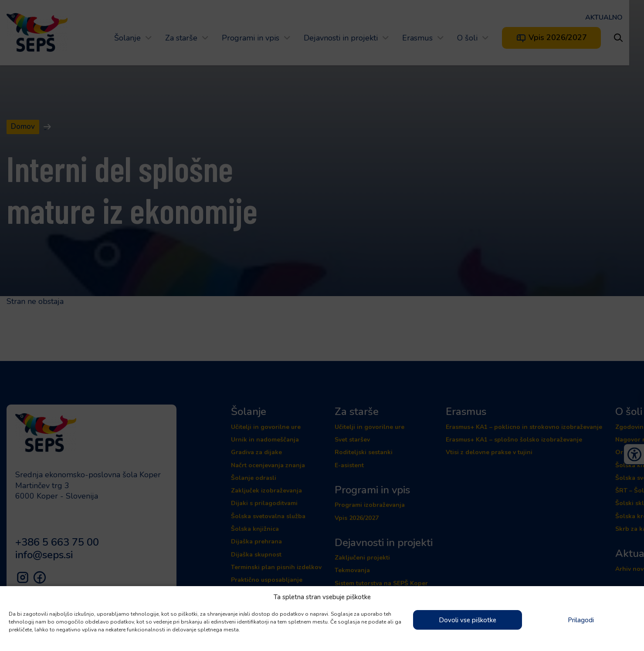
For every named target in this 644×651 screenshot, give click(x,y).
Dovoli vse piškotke (468, 620)
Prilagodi (581, 620)
